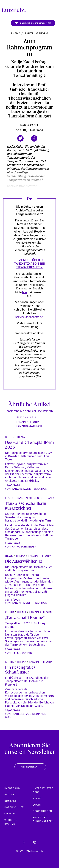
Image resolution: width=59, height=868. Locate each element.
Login (37, 805)
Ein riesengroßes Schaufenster (20, 670)
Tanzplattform (28, 422)
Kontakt (11, 801)
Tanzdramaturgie (30, 426)
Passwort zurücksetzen (43, 819)
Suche (37, 799)
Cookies (10, 814)
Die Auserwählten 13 (24, 562)
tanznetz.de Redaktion (29, 489)
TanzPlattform (37, 34)
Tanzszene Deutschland (35, 498)
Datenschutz (14, 807)
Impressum (12, 788)
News (9, 556)
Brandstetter (28, 417)
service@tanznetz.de (29, 317)
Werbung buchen (11, 822)
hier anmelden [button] (30, 767)
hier (25, 292)
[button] (20, 138)
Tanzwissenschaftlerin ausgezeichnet (26, 506)
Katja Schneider (24, 547)
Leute (9, 498)
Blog (9, 437)
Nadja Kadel (29, 125)
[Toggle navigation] (54, 10)
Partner (10, 795)
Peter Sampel (22, 653)
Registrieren (42, 811)
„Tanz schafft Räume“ (25, 618)
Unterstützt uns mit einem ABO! (33, 23)
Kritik (10, 612)
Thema (16, 34)
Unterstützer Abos (43, 790)
